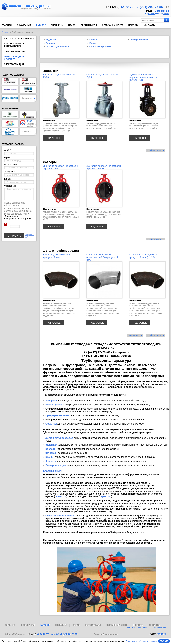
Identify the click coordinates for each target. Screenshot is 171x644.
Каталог (41, 25)
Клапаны (94, 40)
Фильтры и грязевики (100, 47)
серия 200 (105, 496)
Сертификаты (89, 25)
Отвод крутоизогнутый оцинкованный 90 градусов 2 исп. (102, 257)
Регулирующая (54, 405)
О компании (24, 25)
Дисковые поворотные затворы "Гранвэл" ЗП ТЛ (60, 167)
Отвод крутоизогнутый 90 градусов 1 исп (57, 256)
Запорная (51, 401)
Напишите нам (160, 628)
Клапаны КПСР (52, 471)
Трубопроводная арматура (14, 58)
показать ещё (135, 335)
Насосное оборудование (19, 38)
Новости (133, 25)
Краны (93, 43)
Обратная (51, 424)
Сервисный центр (113, 25)
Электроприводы (139, 40)
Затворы (50, 43)
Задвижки (51, 40)
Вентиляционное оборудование (14, 45)
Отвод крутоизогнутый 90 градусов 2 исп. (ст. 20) (143, 256)
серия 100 (60, 496)
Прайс (72, 25)
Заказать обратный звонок (158, 14)
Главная (7, 25)
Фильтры (51, 461)
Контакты (150, 25)
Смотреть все (28, 98)
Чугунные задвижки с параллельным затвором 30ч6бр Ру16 (143, 77)
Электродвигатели (15, 51)
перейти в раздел (156, 150)
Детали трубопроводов (58, 47)
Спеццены (57, 25)
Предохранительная (57, 415)
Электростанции (14, 64)
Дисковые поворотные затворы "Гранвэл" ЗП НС (104, 167)
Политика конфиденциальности (142, 641)
